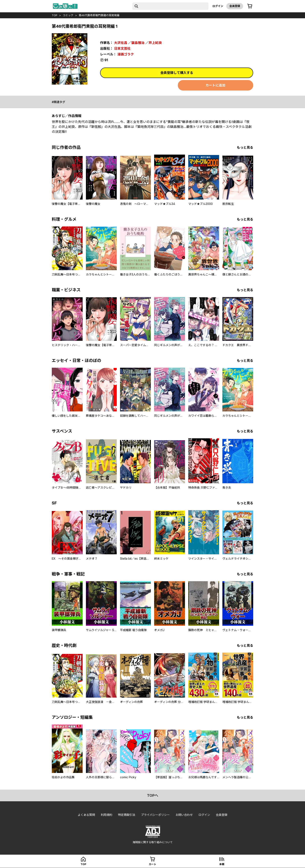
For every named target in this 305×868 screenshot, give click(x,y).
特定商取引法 (127, 815)
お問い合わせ (184, 815)
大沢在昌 (121, 43)
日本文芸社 (122, 48)
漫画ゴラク (126, 54)
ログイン (218, 6)
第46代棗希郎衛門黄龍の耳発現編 (99, 15)
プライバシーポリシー (155, 815)
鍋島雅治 (138, 43)
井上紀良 (155, 43)
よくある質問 (86, 815)
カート (152, 864)
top (55, 15)
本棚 (222, 864)
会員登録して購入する (177, 73)
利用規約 (106, 815)
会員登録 (235, 6)
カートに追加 (215, 85)
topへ (153, 795)
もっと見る (245, 147)
